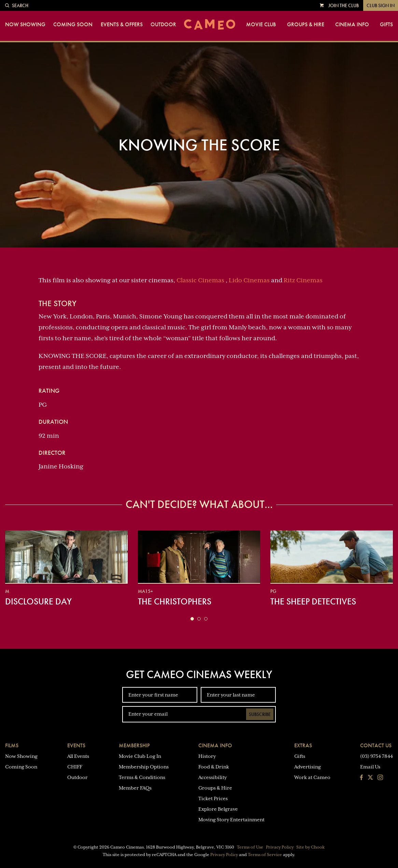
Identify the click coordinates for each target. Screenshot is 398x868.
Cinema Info (352, 25)
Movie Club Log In (140, 756)
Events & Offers (122, 25)
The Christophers (175, 601)
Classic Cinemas (200, 280)
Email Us (370, 767)
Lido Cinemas (249, 280)
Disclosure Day (38, 601)
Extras (303, 745)
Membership (134, 745)
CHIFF (75, 767)
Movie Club (261, 25)
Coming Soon (73, 25)
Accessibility (212, 777)
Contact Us (376, 745)
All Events (78, 756)
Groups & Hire (306, 25)
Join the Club (344, 5)
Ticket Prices (213, 798)
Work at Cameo (312, 777)
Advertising (308, 767)
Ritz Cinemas (303, 280)
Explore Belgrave (218, 809)
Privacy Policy (280, 847)
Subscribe (260, 714)
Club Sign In (381, 5)
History (207, 756)
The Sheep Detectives (313, 601)
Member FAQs (135, 788)
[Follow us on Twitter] (370, 778)
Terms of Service (265, 855)
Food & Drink (214, 767)
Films (12, 745)
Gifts (386, 25)
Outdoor (163, 25)
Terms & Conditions (142, 777)
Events (76, 745)
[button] (192, 619)
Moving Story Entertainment (231, 820)
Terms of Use (250, 847)
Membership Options (144, 767)
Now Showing (25, 25)
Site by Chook (310, 847)
